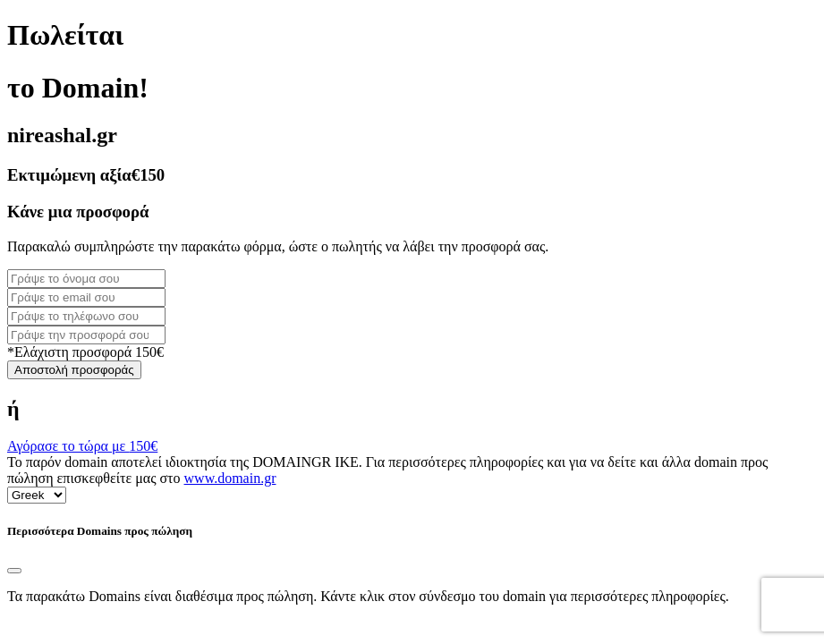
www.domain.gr (230, 478)
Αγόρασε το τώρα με (82, 446)
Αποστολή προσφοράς (74, 370)
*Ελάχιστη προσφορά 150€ (85, 352)
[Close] (14, 571)
